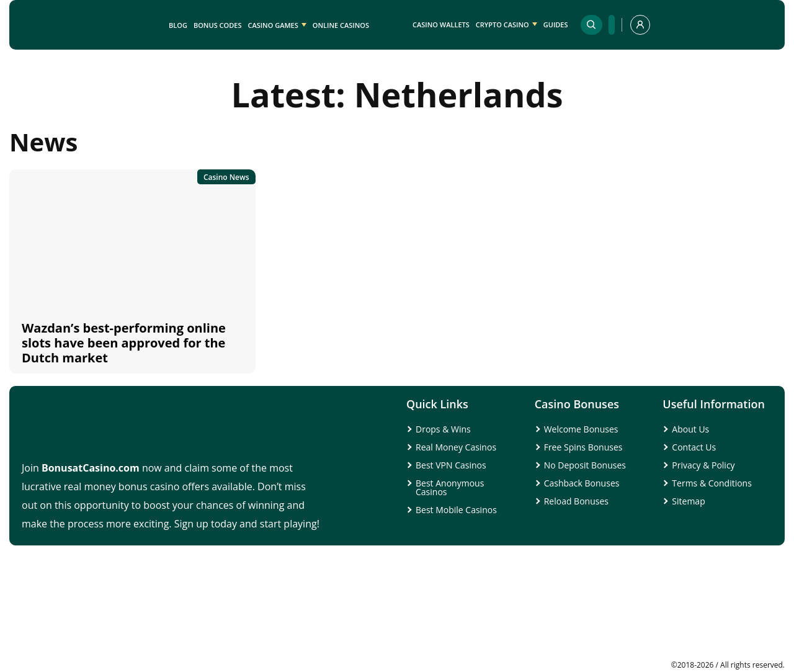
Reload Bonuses (576, 501)
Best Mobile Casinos (456, 510)
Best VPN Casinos (451, 465)
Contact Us (694, 447)
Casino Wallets (441, 25)
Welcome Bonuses (581, 429)
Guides (556, 25)
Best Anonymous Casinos (450, 487)
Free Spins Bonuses (583, 447)
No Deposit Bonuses (585, 465)
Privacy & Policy (703, 465)
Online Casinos (341, 25)
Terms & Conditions (712, 483)
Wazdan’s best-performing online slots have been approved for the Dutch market (124, 343)
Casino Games (273, 25)
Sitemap (688, 501)
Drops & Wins (443, 429)
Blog (178, 25)
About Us (690, 429)
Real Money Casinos (456, 447)
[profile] (640, 25)
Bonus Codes (217, 25)
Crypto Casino (502, 25)
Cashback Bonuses (582, 483)
